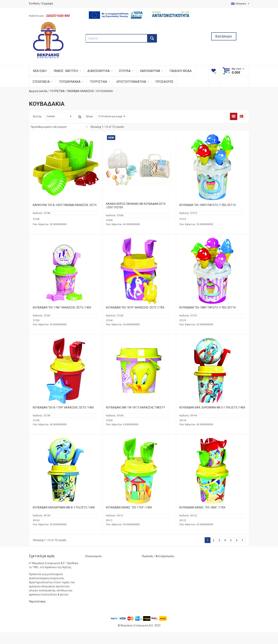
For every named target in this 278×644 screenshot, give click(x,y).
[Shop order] (59, 127)
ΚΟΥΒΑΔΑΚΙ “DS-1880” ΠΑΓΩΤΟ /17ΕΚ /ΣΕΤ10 (208, 307)
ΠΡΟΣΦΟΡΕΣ (164, 82)
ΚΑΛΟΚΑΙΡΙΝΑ (150, 71)
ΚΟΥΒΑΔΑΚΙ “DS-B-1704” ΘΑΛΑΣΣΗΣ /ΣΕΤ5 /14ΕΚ (63, 407)
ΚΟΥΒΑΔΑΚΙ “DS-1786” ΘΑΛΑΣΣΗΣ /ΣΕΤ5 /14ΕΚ (62, 307)
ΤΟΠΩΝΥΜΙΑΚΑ (70, 82)
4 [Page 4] (225, 540)
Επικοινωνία (93, 556)
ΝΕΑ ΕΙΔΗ (40, 71)
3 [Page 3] (219, 540)
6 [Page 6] (237, 540)
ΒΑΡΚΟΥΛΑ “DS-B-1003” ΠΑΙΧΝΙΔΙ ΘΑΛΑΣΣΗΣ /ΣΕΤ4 (65, 205)
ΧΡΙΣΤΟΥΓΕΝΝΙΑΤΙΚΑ (131, 82)
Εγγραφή (47, 3)
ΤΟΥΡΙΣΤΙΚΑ (98, 82)
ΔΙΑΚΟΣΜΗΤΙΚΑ (99, 71)
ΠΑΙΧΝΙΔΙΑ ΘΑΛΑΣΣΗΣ (81, 91)
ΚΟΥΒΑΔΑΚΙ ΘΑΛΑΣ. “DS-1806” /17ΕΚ (202, 507)
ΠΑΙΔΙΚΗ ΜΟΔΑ (181, 71)
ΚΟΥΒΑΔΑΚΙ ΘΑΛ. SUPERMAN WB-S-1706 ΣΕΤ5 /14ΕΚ (212, 407)
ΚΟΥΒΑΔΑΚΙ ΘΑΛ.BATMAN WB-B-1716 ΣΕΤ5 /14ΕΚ (64, 507)
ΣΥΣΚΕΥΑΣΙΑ (41, 82)
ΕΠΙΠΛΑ (125, 71)
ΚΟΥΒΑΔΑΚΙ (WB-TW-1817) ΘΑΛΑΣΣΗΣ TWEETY (136, 407)
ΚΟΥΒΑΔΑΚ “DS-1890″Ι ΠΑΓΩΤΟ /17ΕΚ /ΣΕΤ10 (208, 205)
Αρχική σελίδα (38, 91)
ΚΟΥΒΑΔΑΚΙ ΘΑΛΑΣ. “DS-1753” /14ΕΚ (129, 507)
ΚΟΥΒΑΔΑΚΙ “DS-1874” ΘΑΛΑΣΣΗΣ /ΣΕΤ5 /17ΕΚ (135, 307)
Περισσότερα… (38, 601)
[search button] (152, 38)
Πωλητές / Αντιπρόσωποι (158, 556)
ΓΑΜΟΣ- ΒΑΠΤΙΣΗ (66, 71)
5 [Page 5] (231, 540)
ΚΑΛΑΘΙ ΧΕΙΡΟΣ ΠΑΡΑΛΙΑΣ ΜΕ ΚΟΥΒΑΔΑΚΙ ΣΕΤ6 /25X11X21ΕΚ (136, 206)
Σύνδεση (34, 3)
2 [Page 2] (214, 540)
